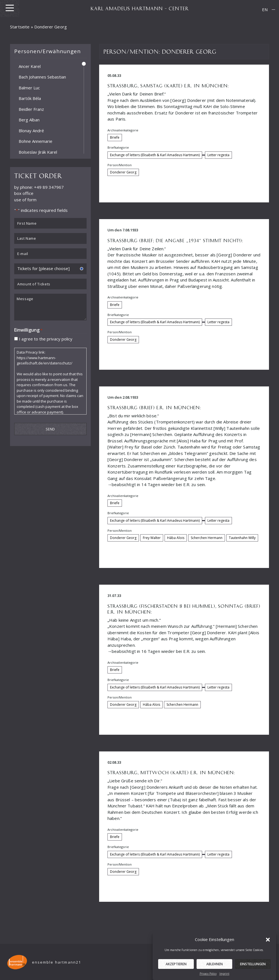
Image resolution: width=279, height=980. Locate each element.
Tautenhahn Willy (242, 538)
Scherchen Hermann (207, 538)
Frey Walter (152, 538)
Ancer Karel (30, 66)
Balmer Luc (29, 87)
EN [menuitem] (265, 9)
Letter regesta (218, 155)
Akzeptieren (176, 974)
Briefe (115, 137)
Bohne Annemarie (36, 141)
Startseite (20, 27)
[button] (268, 949)
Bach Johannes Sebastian (42, 77)
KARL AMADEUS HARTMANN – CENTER (139, 8)
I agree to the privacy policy (46, 339)
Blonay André (31, 130)
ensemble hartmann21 (57, 962)
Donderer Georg (123, 172)
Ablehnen (215, 974)
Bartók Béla (30, 98)
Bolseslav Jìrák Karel (38, 152)
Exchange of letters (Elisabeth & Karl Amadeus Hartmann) (155, 155)
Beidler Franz (31, 109)
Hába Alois (176, 538)
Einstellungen (253, 974)
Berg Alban (29, 120)
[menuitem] (265, 10)
